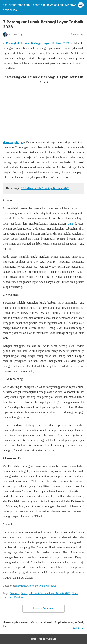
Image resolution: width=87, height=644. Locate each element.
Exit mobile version (43, 639)
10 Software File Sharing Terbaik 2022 (45, 188)
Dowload (21, 586)
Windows (51, 586)
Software (40, 586)
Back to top (78, 628)
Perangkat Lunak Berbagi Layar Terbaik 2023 (46, 593)
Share (31, 586)
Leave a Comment (44, 609)
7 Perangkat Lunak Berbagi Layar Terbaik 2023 (36, 43)
